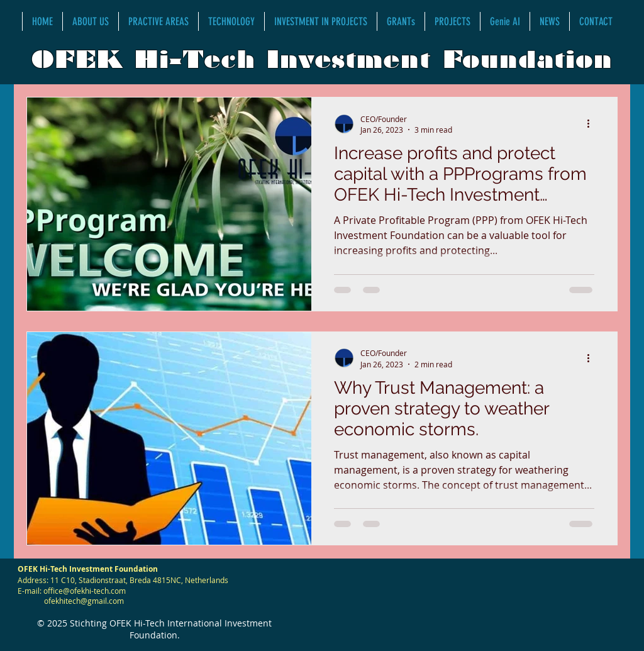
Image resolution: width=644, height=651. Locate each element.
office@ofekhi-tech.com (85, 591)
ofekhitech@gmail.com (84, 601)
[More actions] (592, 124)
